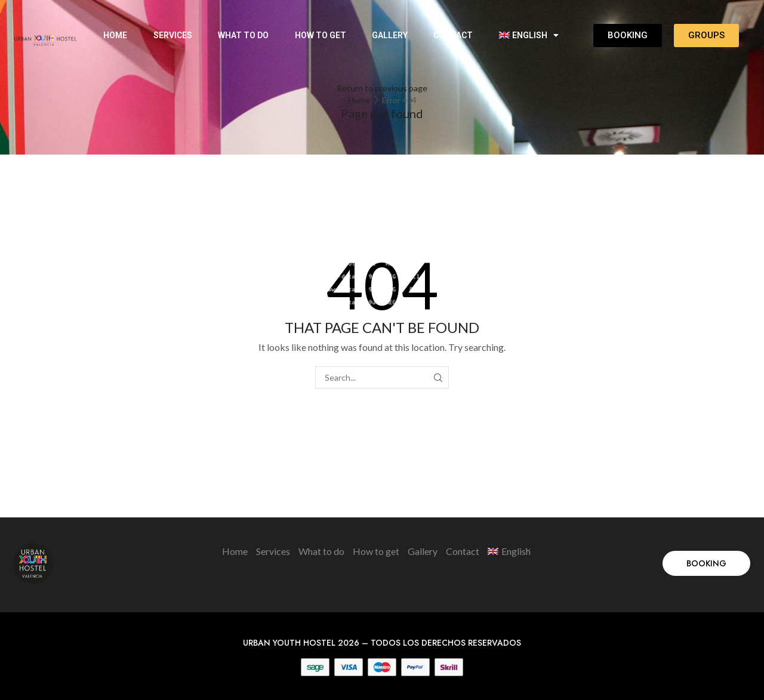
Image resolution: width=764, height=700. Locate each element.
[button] (706, 563)
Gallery (390, 35)
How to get (321, 35)
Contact (453, 35)
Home (115, 35)
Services (173, 35)
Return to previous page (382, 88)
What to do (243, 35)
